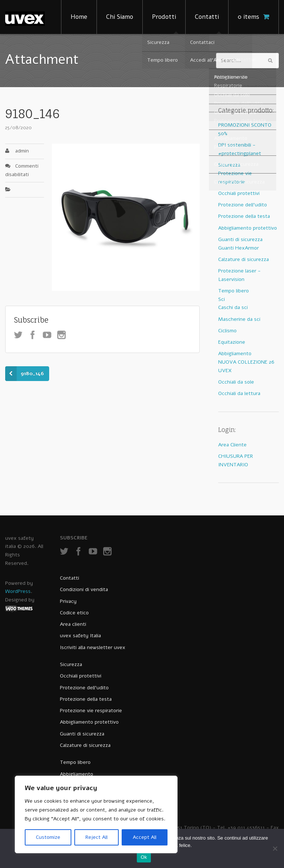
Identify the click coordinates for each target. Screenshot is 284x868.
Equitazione (232, 342)
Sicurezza (229, 165)
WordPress (18, 591)
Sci (222, 299)
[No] (275, 848)
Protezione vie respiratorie (91, 711)
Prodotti (164, 17)
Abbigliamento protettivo (248, 228)
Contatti (207, 17)
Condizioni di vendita (84, 589)
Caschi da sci (233, 307)
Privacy (68, 601)
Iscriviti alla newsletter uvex (93, 647)
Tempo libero (234, 291)
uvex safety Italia (80, 636)
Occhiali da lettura (239, 393)
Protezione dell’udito (84, 688)
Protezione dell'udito (243, 205)
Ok (144, 857)
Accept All (145, 837)
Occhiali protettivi (239, 193)
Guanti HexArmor (239, 248)
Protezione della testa (244, 216)
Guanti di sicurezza (240, 239)
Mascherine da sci (239, 319)
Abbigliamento (235, 354)
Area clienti (73, 624)
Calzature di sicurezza (244, 259)
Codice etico (74, 613)
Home (79, 17)
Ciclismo (227, 331)
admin (22, 151)
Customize (48, 837)
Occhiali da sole (236, 382)
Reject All (97, 837)
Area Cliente (232, 445)
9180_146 (32, 373)
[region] (96, 814)
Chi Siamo (120, 17)
